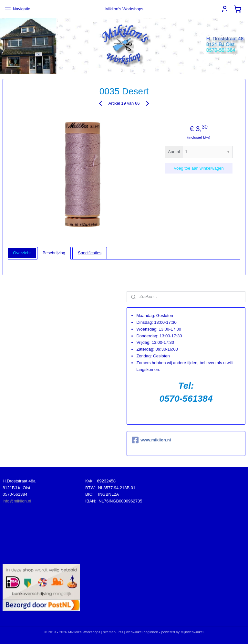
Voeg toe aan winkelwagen (199, 168)
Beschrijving (54, 253)
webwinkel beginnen (142, 632)
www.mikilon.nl (151, 440)
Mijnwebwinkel (192, 632)
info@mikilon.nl (17, 501)
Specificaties (90, 253)
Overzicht (22, 253)
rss (121, 632)
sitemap (109, 632)
